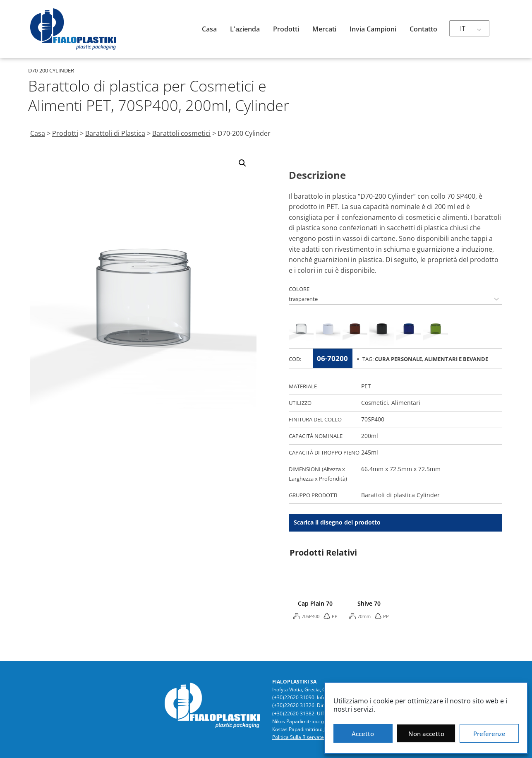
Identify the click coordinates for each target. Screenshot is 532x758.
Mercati (324, 29)
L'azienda (245, 29)
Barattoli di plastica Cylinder (400, 495)
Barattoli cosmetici (181, 133)
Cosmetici (375, 403)
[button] (242, 163)
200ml (370, 436)
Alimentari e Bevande (456, 359)
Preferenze (489, 734)
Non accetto (426, 734)
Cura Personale (398, 359)
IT (463, 29)
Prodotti (286, 29)
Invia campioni (373, 29)
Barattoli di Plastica (115, 133)
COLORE (299, 289)
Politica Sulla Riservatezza (302, 737)
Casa (209, 29)
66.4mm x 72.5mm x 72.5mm (401, 469)
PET (366, 386)
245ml (370, 452)
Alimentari (406, 403)
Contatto (423, 29)
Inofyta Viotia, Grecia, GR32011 (308, 689)
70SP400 (373, 419)
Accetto (363, 734)
